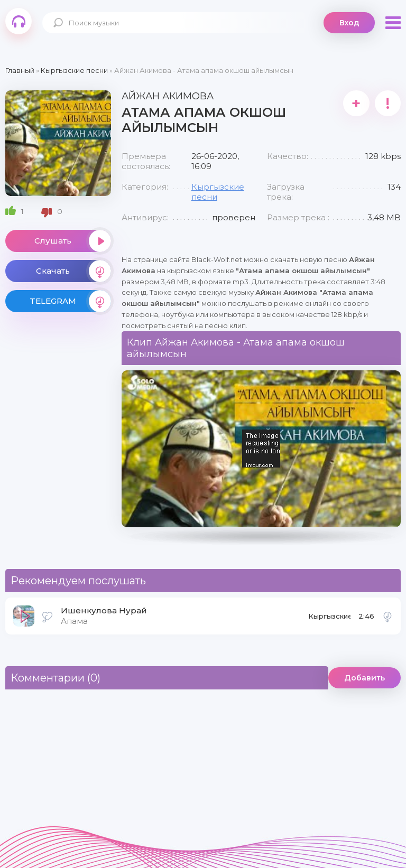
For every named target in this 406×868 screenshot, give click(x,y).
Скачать (73, 271)
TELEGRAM (70, 301)
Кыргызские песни (329, 619)
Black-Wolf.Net (19, 21)
